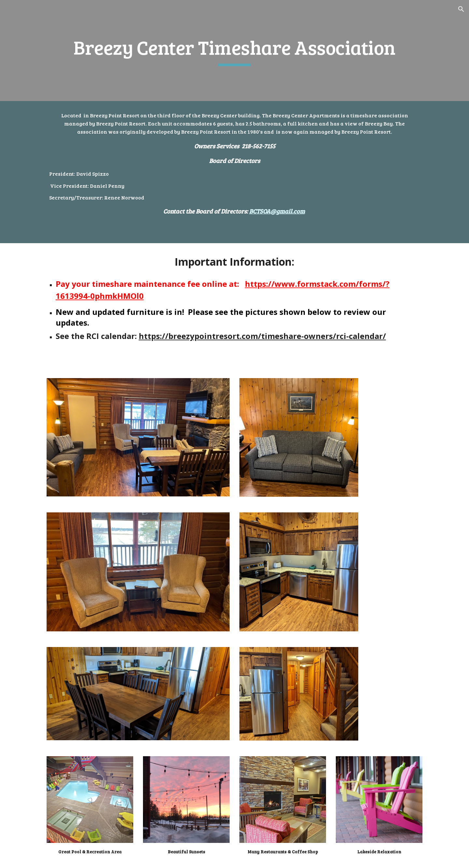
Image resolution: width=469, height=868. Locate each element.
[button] (461, 9)
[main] (234, 51)
